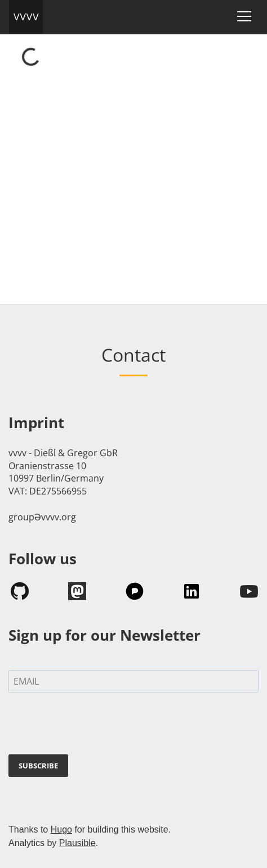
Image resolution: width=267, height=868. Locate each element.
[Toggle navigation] (244, 16)
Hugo (61, 829)
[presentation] (94, 726)
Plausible (77, 843)
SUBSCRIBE (38, 766)
